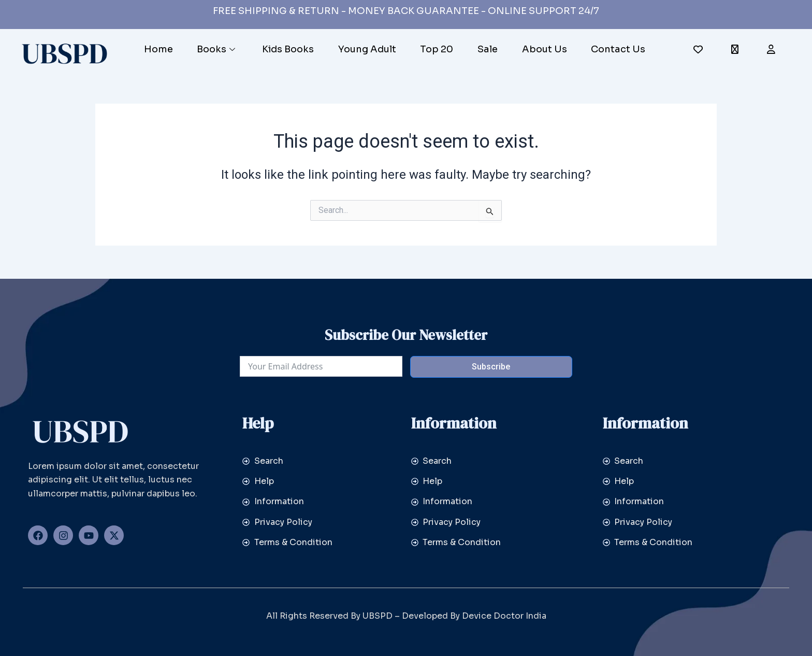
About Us (545, 49)
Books (217, 49)
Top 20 (437, 49)
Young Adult (367, 49)
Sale (488, 49)
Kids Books (288, 49)
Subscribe (491, 367)
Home (158, 49)
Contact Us (619, 49)
